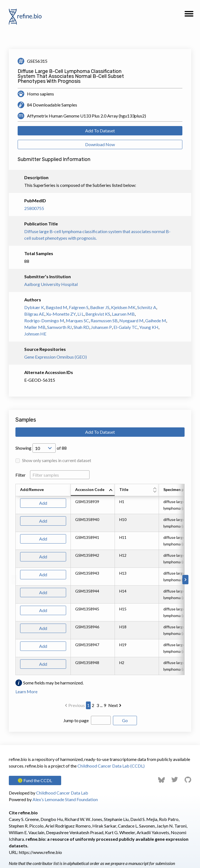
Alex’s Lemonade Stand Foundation (65, 799)
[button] (189, 15)
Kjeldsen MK (123, 307)
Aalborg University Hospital (51, 284)
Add (43, 503)
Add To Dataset (100, 131)
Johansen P (101, 327)
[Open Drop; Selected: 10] (44, 448)
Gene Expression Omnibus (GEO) (56, 357)
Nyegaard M (131, 320)
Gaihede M (156, 320)
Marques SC (77, 320)
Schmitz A (147, 307)
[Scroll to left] (15, 580)
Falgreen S (79, 307)
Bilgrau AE (34, 314)
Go (125, 720)
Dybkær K (34, 307)
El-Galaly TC (125, 327)
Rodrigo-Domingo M (44, 320)
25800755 (34, 208)
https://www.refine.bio (40, 852)
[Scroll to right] (185, 580)
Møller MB (35, 327)
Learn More (26, 691)
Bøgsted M (56, 307)
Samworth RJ (60, 327)
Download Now (100, 144)
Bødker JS (100, 307)
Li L (81, 314)
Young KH (149, 327)
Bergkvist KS (98, 314)
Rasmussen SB (104, 320)
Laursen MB (123, 314)
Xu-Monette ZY (61, 314)
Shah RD (81, 327)
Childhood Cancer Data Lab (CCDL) (111, 766)
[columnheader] (93, 490)
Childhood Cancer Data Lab (62, 793)
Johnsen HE (35, 334)
